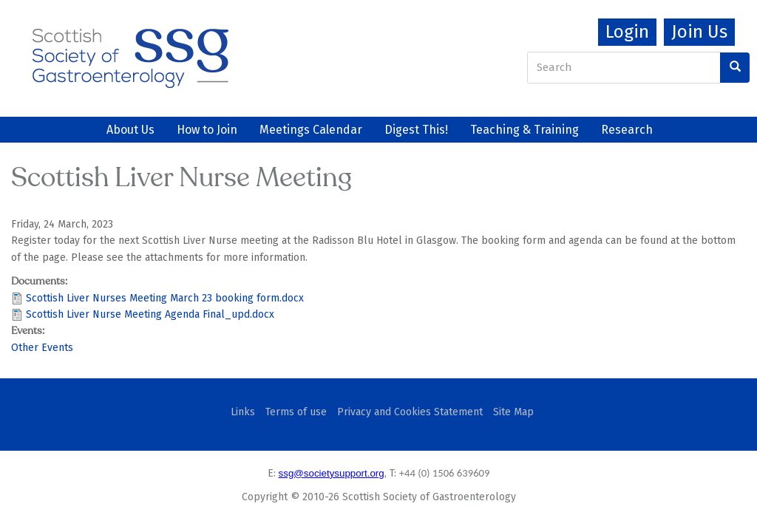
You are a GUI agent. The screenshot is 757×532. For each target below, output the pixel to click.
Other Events (42, 348)
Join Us (699, 32)
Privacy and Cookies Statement (410, 412)
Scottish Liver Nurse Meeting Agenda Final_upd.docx (150, 314)
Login (627, 32)
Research (627, 130)
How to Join (207, 130)
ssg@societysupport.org (332, 473)
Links (243, 412)
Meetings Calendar (311, 130)
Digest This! (416, 130)
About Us (130, 130)
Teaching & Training (525, 130)
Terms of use (296, 412)
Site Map (513, 412)
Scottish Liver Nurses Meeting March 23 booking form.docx (165, 298)
